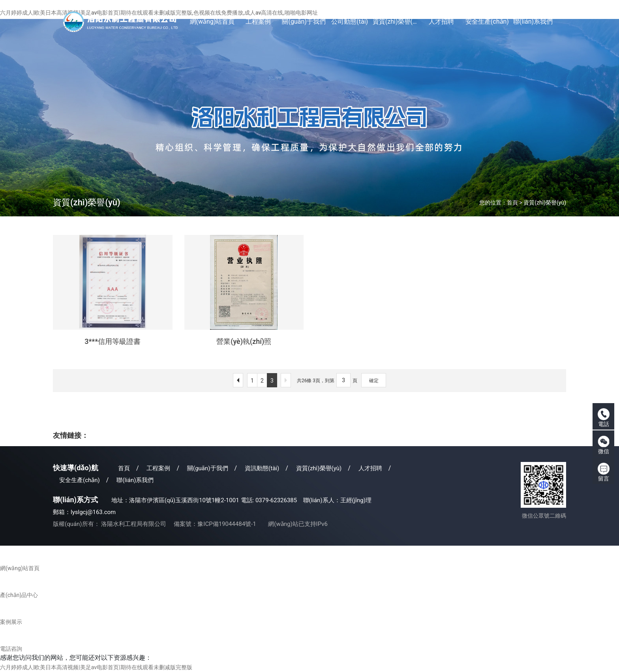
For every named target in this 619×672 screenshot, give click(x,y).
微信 (604, 445)
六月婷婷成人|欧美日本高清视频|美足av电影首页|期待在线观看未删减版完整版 (96, 667)
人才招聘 (370, 468)
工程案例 (158, 468)
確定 (374, 381)
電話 (604, 418)
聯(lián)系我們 (135, 480)
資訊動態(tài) (262, 468)
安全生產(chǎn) (80, 480)
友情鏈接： (71, 435)
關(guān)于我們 (208, 468)
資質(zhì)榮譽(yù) (545, 203)
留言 (604, 472)
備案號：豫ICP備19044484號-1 (215, 524)
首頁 (512, 203)
